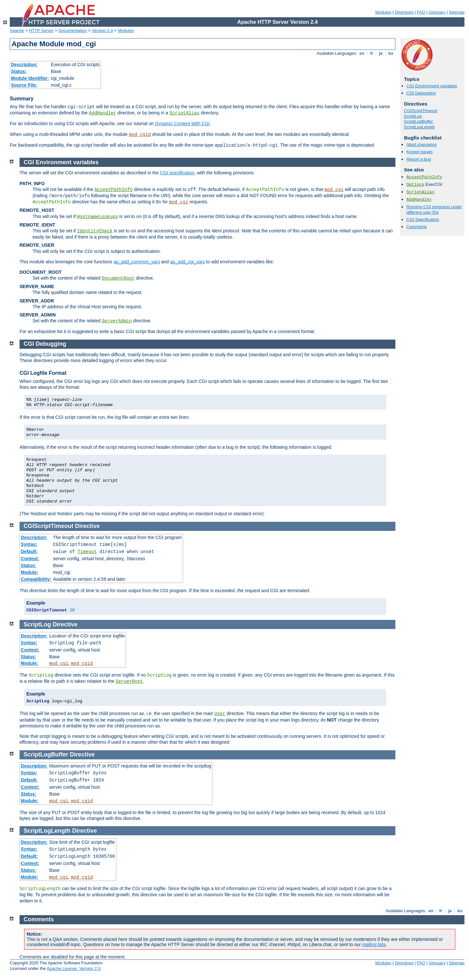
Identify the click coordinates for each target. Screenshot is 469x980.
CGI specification (177, 173)
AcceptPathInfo (424, 177)
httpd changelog (422, 145)
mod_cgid (140, 135)
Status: (19, 71)
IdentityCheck (95, 231)
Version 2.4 (102, 30)
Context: (30, 559)
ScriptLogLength (419, 127)
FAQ (421, 12)
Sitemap (457, 12)
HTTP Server (41, 30)
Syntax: (29, 544)
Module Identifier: (30, 78)
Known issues (419, 152)
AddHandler (103, 113)
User (220, 714)
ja (381, 53)
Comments (417, 227)
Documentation (72, 30)
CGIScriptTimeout (421, 111)
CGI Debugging (421, 93)
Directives (404, 12)
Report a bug (419, 159)
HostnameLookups (97, 217)
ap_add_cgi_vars (187, 262)
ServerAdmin (117, 321)
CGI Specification (423, 219)
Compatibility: (36, 579)
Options (415, 185)
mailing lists (374, 944)
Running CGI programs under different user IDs (434, 210)
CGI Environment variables (432, 86)
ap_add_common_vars (137, 262)
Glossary (437, 12)
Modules (383, 12)
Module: (30, 572)
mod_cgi (334, 190)
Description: (24, 65)
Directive (87, 526)
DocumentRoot (118, 278)
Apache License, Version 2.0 (73, 968)
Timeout (87, 552)
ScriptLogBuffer (418, 121)
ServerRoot (129, 681)
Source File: (24, 85)
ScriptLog (413, 116)
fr (372, 53)
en (362, 53)
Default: (29, 551)
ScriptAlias (184, 113)
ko (391, 53)
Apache (17, 30)
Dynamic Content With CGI (182, 124)
